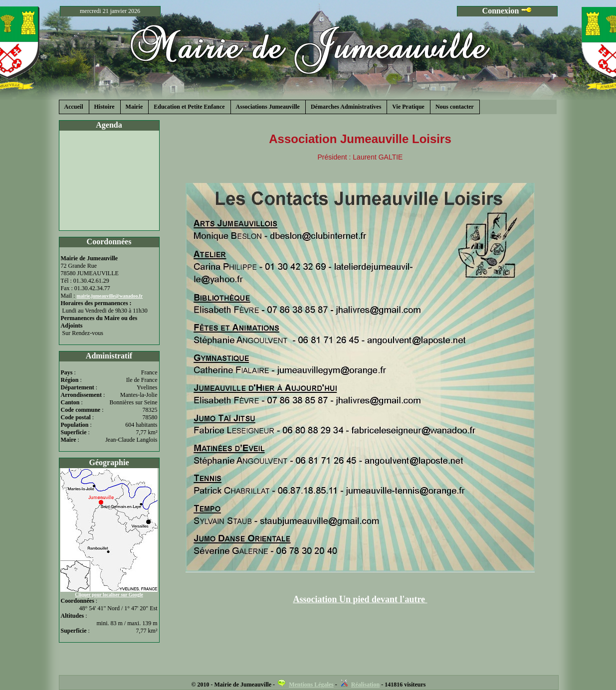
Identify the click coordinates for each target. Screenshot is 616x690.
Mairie (134, 107)
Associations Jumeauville (268, 107)
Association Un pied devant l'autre (360, 599)
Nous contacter (455, 107)
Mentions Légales (311, 685)
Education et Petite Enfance (189, 107)
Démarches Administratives (346, 107)
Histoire (104, 107)
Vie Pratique (408, 107)
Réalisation (365, 685)
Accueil (74, 107)
